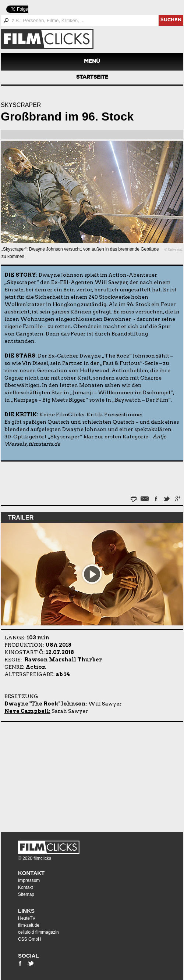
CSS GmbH (30, 939)
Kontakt (31, 873)
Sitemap (26, 894)
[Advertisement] (47, 775)
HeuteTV (27, 918)
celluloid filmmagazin (38, 932)
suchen (171, 20)
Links (26, 911)
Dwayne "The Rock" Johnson (45, 704)
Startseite (92, 78)
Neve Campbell (27, 711)
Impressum (29, 880)
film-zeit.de (29, 925)
